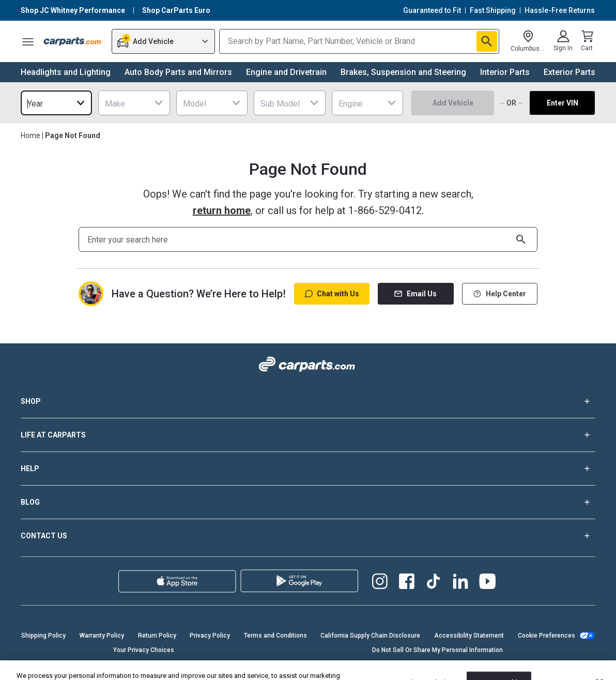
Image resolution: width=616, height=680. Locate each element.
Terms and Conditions (275, 636)
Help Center (500, 294)
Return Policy (157, 636)
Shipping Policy (43, 636)
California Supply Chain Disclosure (370, 636)
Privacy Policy (210, 636)
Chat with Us (332, 294)
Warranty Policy (102, 636)
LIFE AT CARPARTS (308, 435)
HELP (308, 469)
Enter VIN (563, 103)
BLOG (308, 502)
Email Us (415, 294)
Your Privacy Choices (144, 650)
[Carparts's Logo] (73, 41)
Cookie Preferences (546, 636)
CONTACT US (308, 536)
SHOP (308, 401)
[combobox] (56, 103)
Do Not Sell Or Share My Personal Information (437, 650)
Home (30, 135)
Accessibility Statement (469, 636)
